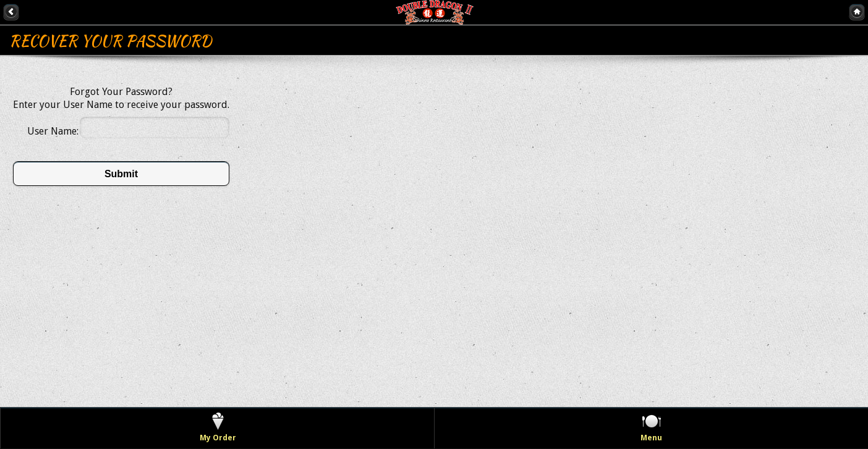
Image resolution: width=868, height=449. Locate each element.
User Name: (53, 131)
